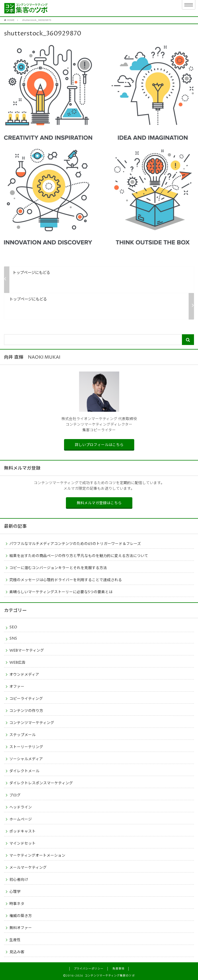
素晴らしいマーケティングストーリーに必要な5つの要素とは (61, 592)
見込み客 (17, 952)
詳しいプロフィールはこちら (99, 445)
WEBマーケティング (27, 650)
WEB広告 (17, 662)
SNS (13, 638)
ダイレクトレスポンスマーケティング (41, 783)
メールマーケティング (28, 867)
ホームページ (21, 819)
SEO (13, 627)
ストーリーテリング (26, 747)
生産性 (15, 940)
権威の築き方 (21, 916)
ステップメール (23, 735)
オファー (17, 686)
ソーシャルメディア (26, 759)
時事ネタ (17, 904)
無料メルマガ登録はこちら (99, 503)
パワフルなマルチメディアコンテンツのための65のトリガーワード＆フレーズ (75, 544)
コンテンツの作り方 (26, 711)
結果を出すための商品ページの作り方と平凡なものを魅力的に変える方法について (79, 556)
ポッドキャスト (23, 831)
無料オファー (21, 928)
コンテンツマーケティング (32, 723)
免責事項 (118, 968)
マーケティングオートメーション (37, 855)
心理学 (15, 892)
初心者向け (19, 879)
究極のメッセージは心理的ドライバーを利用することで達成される (66, 580)
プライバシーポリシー (88, 968)
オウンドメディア (24, 674)
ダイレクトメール (24, 771)
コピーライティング (26, 699)
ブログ (15, 795)
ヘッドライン (21, 807)
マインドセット (23, 843)
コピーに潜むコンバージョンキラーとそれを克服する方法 (58, 568)
